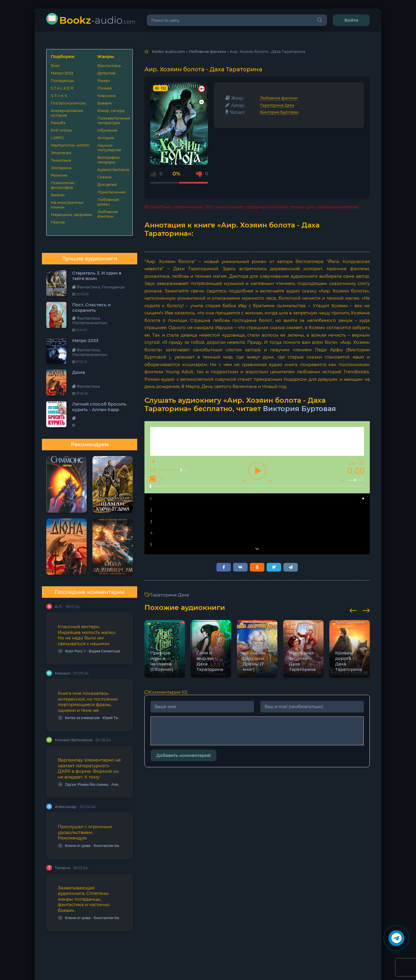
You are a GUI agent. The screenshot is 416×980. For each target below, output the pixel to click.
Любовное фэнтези (108, 214)
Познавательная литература (113, 120)
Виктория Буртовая (279, 112)
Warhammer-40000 (70, 145)
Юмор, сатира (111, 111)
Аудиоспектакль (113, 169)
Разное (58, 222)
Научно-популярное (109, 148)
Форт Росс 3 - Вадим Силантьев (89, 651)
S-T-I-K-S (59, 96)
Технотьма (61, 160)
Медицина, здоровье (71, 214)
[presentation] (353, 610)
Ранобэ (58, 123)
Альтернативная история (67, 113)
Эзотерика (61, 168)
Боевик (105, 103)
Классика (107, 96)
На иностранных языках (67, 205)
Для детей (107, 184)
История (106, 138)
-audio (97, 20)
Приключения (112, 192)
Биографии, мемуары (109, 160)
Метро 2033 (62, 73)
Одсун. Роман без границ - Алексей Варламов (90, 784)
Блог (55, 66)
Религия (59, 175)
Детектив (106, 73)
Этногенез (61, 153)
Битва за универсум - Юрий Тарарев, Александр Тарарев (90, 718)
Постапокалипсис (68, 103)
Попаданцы (62, 81)
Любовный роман (108, 202)
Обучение (107, 130)
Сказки (104, 177)
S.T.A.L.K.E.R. (62, 88)
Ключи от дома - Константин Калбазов (90, 846)
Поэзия (105, 88)
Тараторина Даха (277, 105)
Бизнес (58, 195)
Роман (104, 81)
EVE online (61, 130)
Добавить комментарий (183, 755)
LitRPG (57, 138)
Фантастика (109, 66)
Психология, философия (63, 185)
